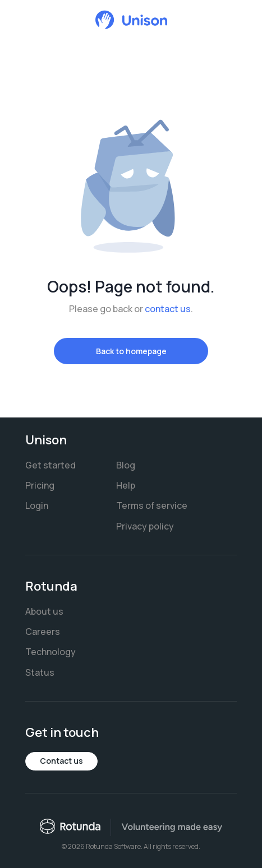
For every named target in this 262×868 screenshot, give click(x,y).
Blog (126, 465)
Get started (50, 465)
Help (126, 485)
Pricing (40, 485)
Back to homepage (131, 351)
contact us (168, 309)
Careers (43, 632)
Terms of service (152, 505)
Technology (50, 652)
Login (37, 505)
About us (44, 611)
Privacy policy (145, 526)
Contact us (61, 761)
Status (40, 672)
